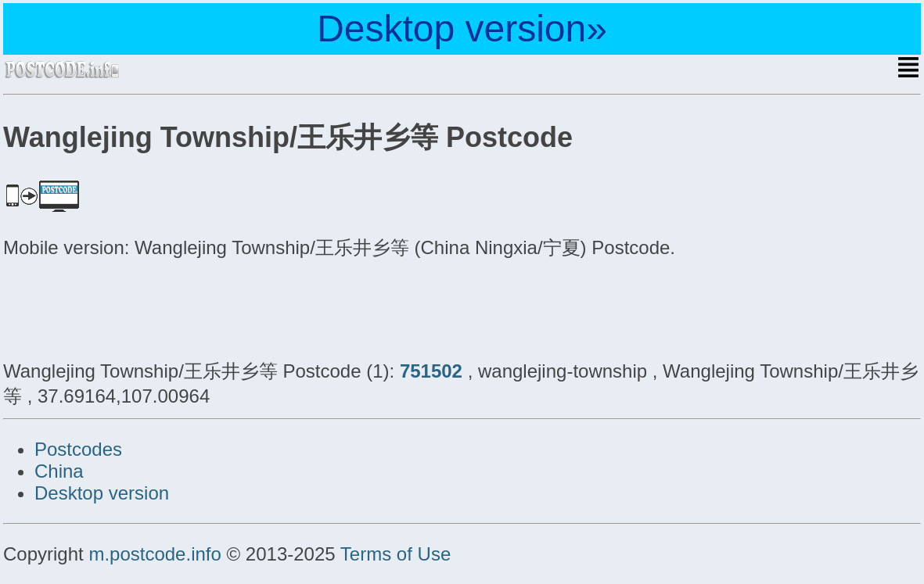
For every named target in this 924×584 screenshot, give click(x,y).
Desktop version (102, 493)
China (59, 471)
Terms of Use (395, 554)
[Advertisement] (128, 307)
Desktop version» (462, 29)
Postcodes (78, 449)
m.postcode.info (155, 554)
